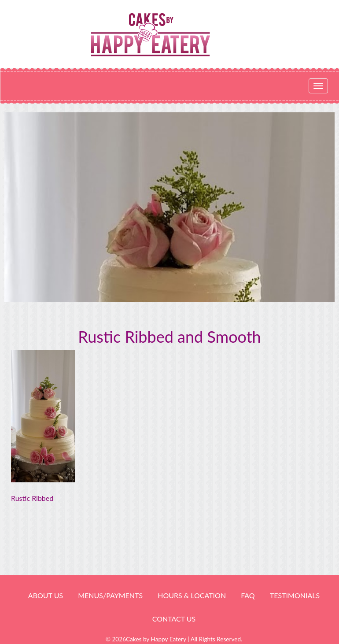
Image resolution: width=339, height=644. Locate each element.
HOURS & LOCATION (192, 595)
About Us (46, 595)
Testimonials (295, 595)
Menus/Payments (110, 595)
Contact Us (174, 619)
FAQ (248, 595)
